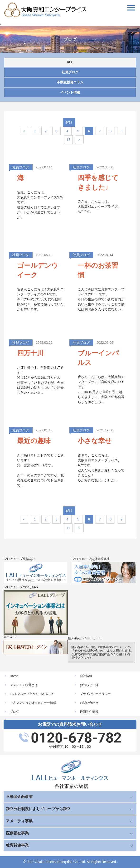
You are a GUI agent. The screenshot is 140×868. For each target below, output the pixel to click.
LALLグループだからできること (32, 694)
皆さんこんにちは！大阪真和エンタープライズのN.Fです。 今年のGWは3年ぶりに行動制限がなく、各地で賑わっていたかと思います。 (40, 299)
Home (14, 676)
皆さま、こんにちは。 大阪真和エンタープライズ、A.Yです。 (99, 207)
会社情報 (86, 676)
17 (68, 140)
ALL (70, 62)
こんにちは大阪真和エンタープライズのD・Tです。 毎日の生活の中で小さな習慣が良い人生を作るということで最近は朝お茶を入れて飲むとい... (101, 299)
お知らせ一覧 (89, 685)
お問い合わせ (89, 703)
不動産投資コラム (70, 82)
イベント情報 (70, 92)
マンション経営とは (24, 685)
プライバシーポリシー (95, 694)
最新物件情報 (89, 712)
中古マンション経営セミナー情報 (33, 703)
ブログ (14, 712)
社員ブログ (70, 72)
